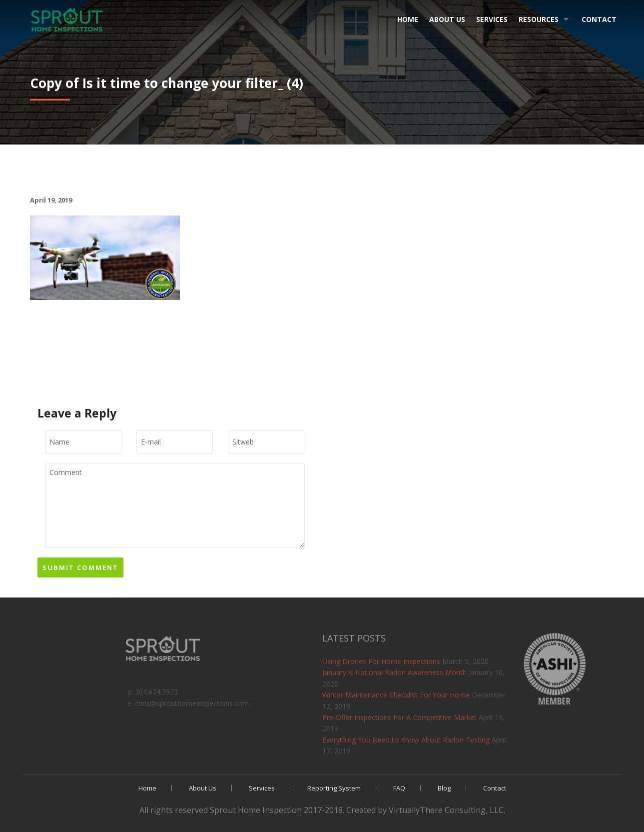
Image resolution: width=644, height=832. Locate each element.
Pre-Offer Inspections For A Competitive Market (447, 717)
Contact (599, 19)
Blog (444, 788)
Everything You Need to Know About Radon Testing (454, 740)
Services (492, 19)
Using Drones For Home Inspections (429, 661)
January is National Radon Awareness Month (442, 672)
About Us (447, 19)
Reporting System (334, 788)
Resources (539, 19)
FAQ (399, 788)
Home (408, 19)
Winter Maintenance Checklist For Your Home (444, 695)
